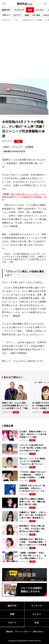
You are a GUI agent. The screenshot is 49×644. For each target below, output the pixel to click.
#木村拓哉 (29, 147)
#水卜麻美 (36, 15)
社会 (37, 623)
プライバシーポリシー (23, 632)
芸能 (30, 10)
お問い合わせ (38, 632)
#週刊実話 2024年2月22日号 (14, 151)
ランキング (19, 10)
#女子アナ (17, 15)
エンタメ (40, 10)
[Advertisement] (24, 52)
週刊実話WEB (6, 20)
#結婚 (27, 15)
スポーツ (12, 623)
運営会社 (9, 632)
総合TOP (6, 10)
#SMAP (6, 147)
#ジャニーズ (17, 147)
